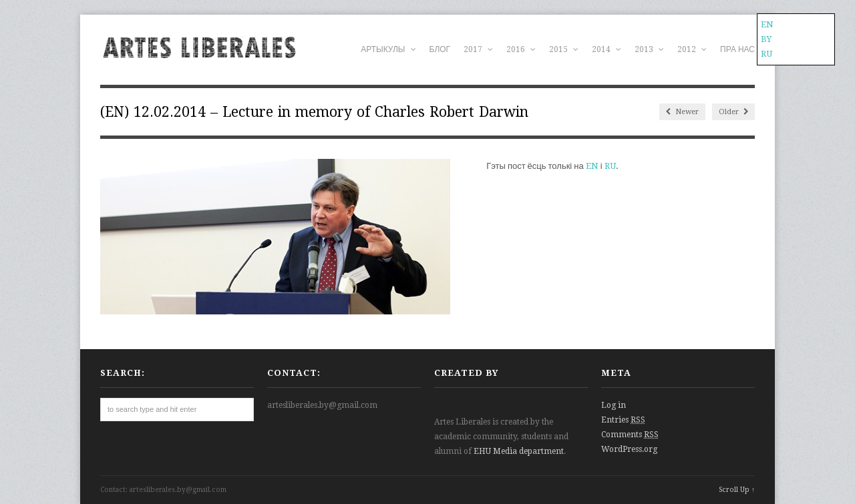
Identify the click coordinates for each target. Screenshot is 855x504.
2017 (478, 49)
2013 (649, 49)
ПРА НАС (737, 49)
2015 (564, 49)
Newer (682, 112)
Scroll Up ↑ (737, 490)
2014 (607, 49)
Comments (630, 435)
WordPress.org (629, 449)
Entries (623, 420)
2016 (521, 49)
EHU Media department (519, 451)
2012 (692, 49)
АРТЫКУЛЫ (388, 49)
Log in (614, 405)
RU (610, 166)
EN (592, 166)
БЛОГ (440, 49)
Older (733, 112)
